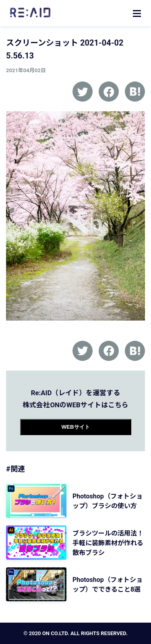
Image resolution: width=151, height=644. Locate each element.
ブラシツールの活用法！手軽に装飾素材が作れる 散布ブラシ (108, 543)
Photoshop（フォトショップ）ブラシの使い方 (108, 501)
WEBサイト (75, 427)
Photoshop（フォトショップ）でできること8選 (108, 585)
